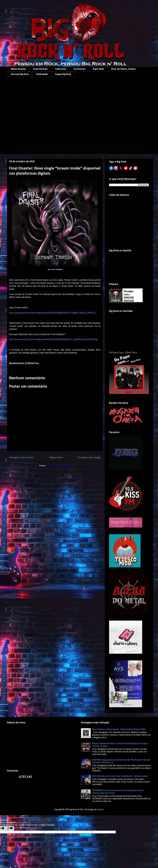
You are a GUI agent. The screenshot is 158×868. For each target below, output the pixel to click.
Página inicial (56, 458)
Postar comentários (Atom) (58, 466)
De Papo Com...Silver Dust (123, 353)
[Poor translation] (10, 828)
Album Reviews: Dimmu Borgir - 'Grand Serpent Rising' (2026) (119, 729)
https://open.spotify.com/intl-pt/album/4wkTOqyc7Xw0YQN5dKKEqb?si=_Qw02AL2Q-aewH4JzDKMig (53, 340)
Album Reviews (18, 69)
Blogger (100, 810)
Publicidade (42, 74)
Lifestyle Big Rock (20, 74)
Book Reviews (41, 69)
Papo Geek (98, 69)
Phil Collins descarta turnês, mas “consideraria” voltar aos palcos (120, 776)
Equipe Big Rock (63, 74)
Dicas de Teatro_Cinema (123, 69)
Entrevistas (80, 69)
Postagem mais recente (21, 458)
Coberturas (61, 69)
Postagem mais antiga (89, 458)
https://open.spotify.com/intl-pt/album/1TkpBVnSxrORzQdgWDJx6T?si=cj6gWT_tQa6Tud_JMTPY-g (52, 313)
